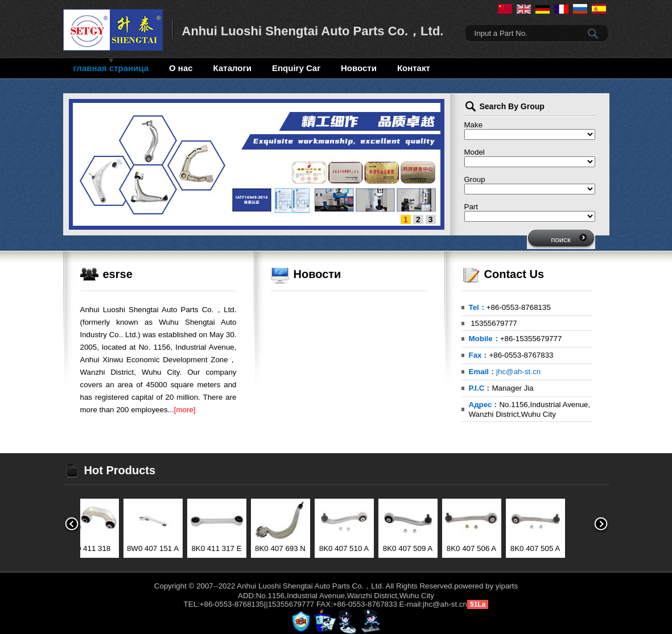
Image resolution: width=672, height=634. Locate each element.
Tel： (478, 307)
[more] (185, 410)
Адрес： (484, 405)
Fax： (479, 355)
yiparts (507, 586)
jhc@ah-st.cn (518, 372)
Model (475, 152)
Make (474, 125)
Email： (483, 372)
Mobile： (485, 339)
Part (471, 207)
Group (475, 179)
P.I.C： (481, 388)
